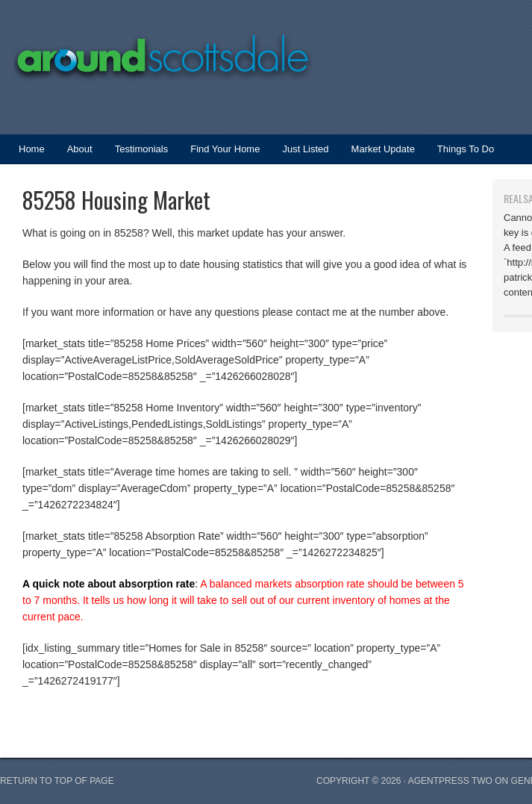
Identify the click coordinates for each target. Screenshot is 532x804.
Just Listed (300, 154)
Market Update (378, 154)
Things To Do (466, 149)
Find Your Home (225, 149)
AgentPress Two (450, 781)
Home (32, 149)
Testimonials (142, 149)
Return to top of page (57, 781)
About (80, 149)
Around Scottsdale (149, 49)
